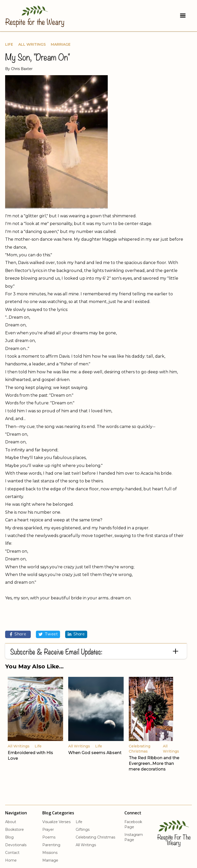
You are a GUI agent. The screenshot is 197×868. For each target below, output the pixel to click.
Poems (49, 837)
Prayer (48, 830)
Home (11, 860)
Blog (9, 837)
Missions (50, 853)
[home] (35, 15)
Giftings (83, 830)
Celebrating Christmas (95, 837)
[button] (183, 16)
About (11, 822)
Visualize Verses (56, 822)
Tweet (48, 634)
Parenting (51, 845)
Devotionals (16, 845)
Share (18, 634)
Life (9, 44)
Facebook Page (133, 824)
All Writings (32, 44)
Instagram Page (134, 837)
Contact (12, 853)
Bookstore (14, 830)
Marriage (61, 44)
